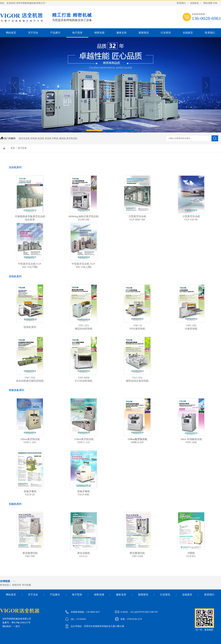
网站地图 (208, 3)
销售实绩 (99, 595)
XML (215, 3)
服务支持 (121, 595)
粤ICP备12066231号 (21, 623)
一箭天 (17, 626)
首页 (13, 148)
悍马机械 (27, 585)
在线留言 (194, 3)
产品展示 (55, 595)
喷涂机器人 (6, 585)
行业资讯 (165, 595)
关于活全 (33, 595)
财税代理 (17, 585)
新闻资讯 (143, 595)
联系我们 (181, 3)
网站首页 (11, 595)
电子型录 (22, 148)
